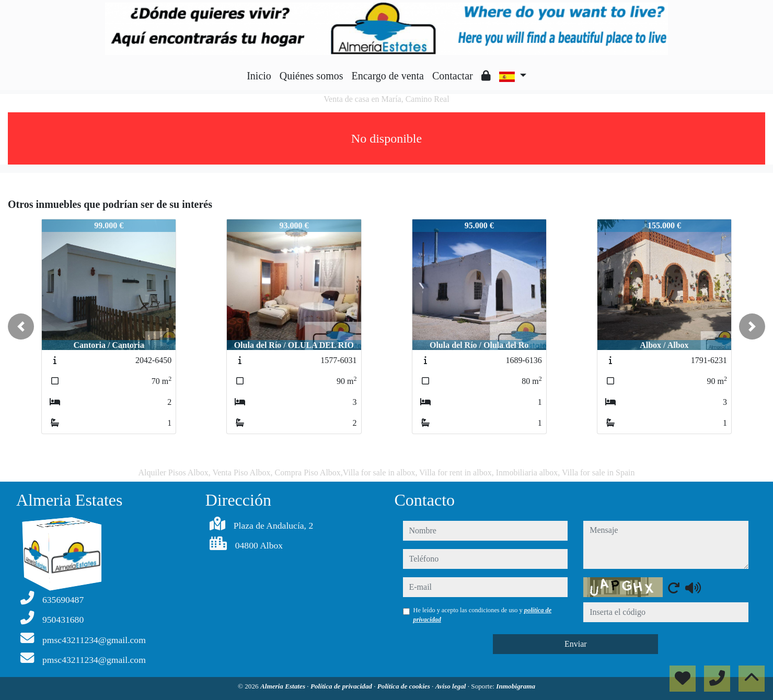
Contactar (453, 76)
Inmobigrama (516, 686)
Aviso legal (452, 686)
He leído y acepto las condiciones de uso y (483, 615)
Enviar (576, 644)
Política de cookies (405, 686)
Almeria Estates (284, 686)
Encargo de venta (388, 76)
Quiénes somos (311, 76)
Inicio (259, 76)
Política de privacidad (342, 686)
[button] (21, 326)
